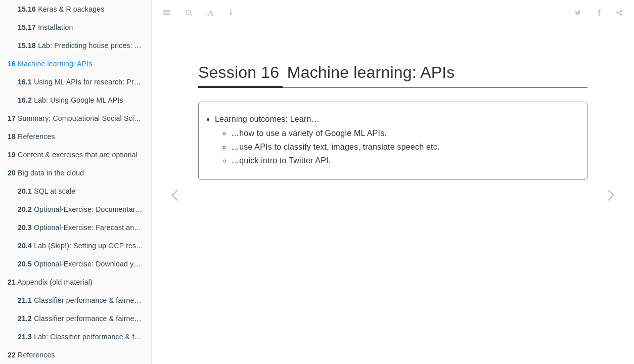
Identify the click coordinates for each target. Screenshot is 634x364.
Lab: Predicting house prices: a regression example (84, 45)
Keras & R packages (61, 9)
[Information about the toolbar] (231, 13)
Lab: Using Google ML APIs (71, 100)
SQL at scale (47, 191)
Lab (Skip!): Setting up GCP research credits (84, 246)
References (31, 136)
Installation (45, 27)
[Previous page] (174, 195)
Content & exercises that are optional (73, 155)
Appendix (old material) (50, 282)
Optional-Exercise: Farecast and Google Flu (84, 227)
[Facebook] (599, 13)
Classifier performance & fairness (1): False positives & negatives (84, 300)
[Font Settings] (211, 13)
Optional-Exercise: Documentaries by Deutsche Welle (84, 209)
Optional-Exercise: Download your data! (84, 264)
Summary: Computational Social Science (79, 118)
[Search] (189, 13)
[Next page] (611, 195)
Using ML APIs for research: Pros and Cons (84, 82)
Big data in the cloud (46, 173)
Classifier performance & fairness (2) (84, 318)
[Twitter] (578, 13)
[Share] (619, 13)
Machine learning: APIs (50, 64)
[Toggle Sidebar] (167, 13)
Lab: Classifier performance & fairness (84, 337)
